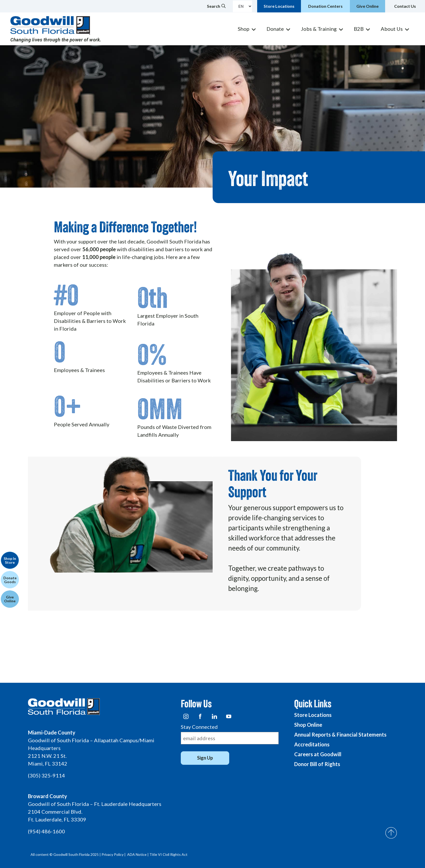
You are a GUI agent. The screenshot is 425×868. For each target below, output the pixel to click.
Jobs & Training (319, 29)
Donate (275, 29)
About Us (392, 29)
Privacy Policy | (114, 854)
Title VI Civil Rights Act (168, 854)
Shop (244, 29)
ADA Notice (137, 854)
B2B (359, 29)
